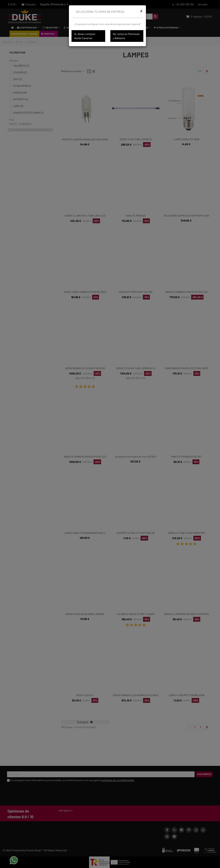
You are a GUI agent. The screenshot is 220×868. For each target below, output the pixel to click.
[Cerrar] (141, 11)
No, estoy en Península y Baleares (126, 36)
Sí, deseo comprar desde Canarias (85, 36)
